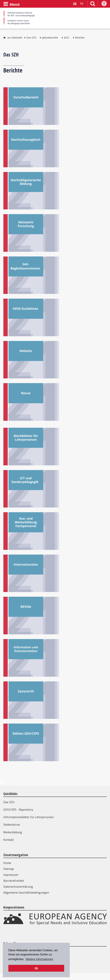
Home (7, 863)
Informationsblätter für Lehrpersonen (29, 817)
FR (82, 4)
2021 (67, 38)
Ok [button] (36, 968)
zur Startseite (15, 38)
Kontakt (9, 840)
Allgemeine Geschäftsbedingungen (26, 893)
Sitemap (9, 869)
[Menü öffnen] (12, 4)
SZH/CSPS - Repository (18, 810)
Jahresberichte (50, 38)
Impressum (11, 875)
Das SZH (31, 38)
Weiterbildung (13, 832)
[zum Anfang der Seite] (2, 784)
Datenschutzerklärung (18, 887)
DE (75, 4)
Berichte (80, 38)
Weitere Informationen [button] (39, 959)
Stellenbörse (12, 825)
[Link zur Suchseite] (93, 4)
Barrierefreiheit (14, 881)
